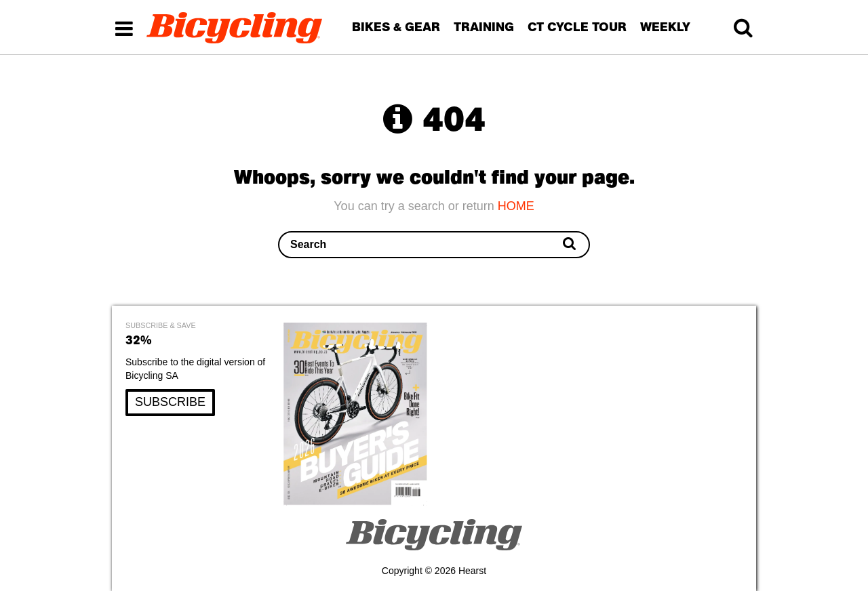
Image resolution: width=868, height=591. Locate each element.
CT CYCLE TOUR (577, 27)
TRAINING (484, 27)
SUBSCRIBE (170, 402)
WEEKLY (665, 27)
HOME (516, 206)
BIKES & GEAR (396, 27)
